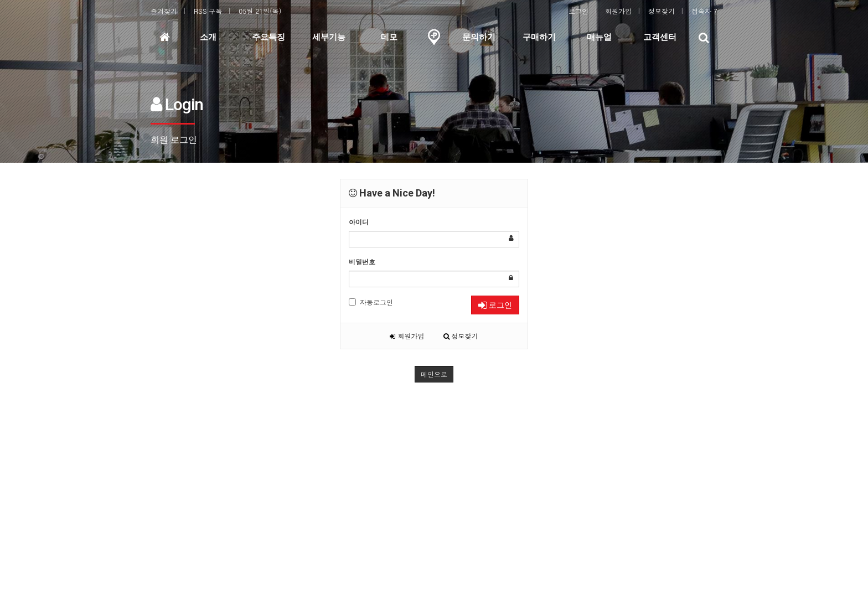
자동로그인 (371, 302)
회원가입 (618, 11)
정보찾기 (662, 11)
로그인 (578, 11)
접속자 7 (704, 11)
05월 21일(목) (260, 11)
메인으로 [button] (434, 374)
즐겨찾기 (164, 11)
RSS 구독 (208, 11)
